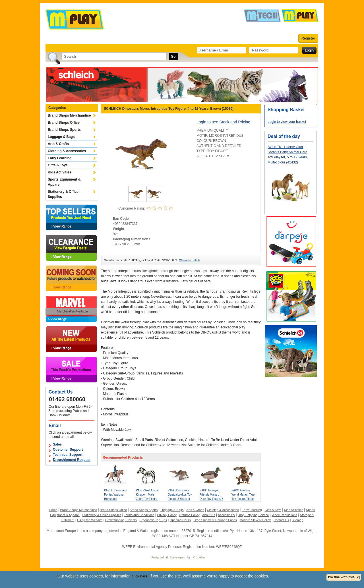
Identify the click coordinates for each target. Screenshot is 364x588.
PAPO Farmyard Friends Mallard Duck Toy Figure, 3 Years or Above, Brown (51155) (211, 499)
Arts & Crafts (58, 144)
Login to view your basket (287, 122)
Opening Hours (180, 520)
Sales (57, 444)
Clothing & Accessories (67, 151)
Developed (178, 557)
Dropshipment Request (72, 460)
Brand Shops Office (64, 123)
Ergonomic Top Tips (153, 520)
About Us (209, 515)
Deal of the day (284, 136)
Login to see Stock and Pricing (223, 122)
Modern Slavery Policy (255, 520)
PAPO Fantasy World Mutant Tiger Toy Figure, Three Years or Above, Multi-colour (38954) (244, 499)
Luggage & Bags (61, 137)
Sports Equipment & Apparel (64, 182)
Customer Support (68, 450)
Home (53, 510)
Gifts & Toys (58, 165)
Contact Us (281, 520)
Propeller (199, 557)
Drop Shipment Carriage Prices (215, 520)
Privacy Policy (167, 515)
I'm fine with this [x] (344, 577)
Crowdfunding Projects (121, 520)
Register (308, 38)
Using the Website (90, 520)
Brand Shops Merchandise (69, 115)
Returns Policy (190, 515)
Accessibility (226, 515)
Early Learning (60, 158)
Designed (157, 557)
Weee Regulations (284, 515)
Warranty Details (190, 260)
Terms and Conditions (139, 515)
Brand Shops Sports (64, 130)
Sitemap (297, 520)
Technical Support (68, 455)
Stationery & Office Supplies (63, 194)
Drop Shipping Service (253, 515)
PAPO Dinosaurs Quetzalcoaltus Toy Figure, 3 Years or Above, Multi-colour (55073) (180, 499)
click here (139, 576)
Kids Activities (59, 172)
